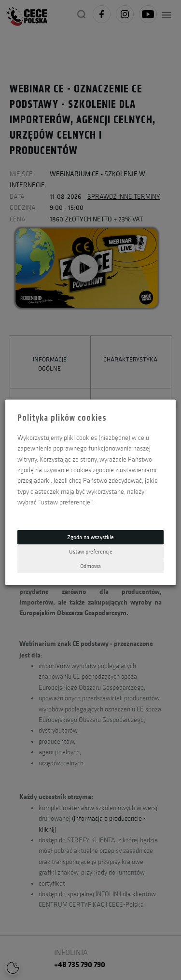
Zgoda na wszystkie (90, 537)
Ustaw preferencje (91, 551)
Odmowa (90, 566)
